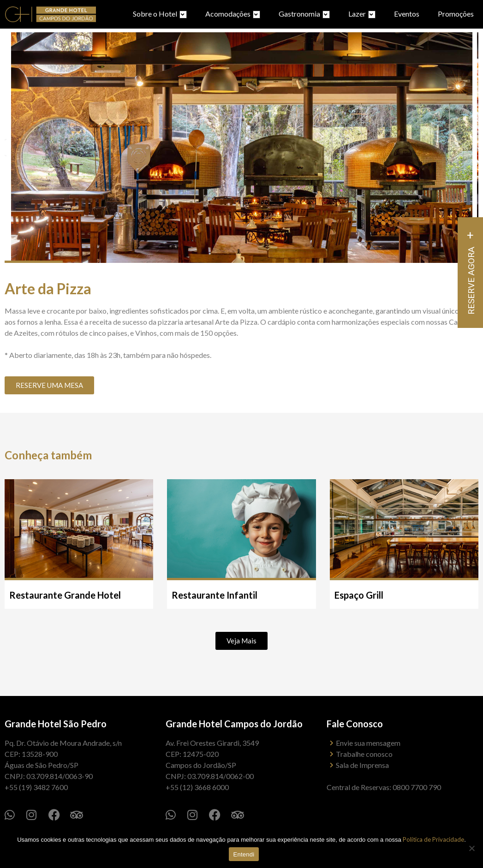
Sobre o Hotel (160, 14)
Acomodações (233, 14)
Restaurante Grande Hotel (65, 595)
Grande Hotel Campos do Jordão (234, 724)
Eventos (407, 14)
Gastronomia (304, 14)
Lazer (362, 14)
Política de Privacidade (433, 839)
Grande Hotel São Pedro (56, 724)
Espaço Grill (359, 595)
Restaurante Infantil (215, 595)
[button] (241, 641)
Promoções (456, 14)
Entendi (244, 854)
